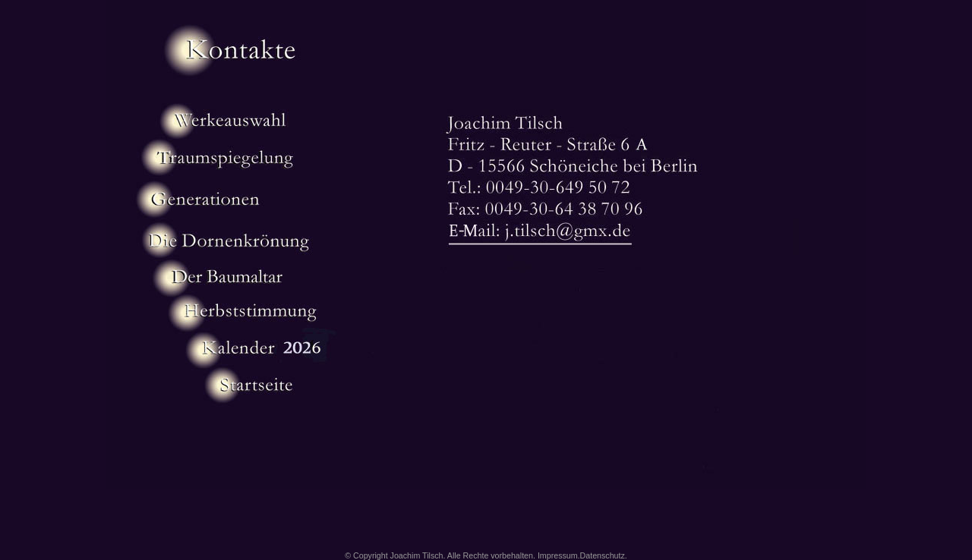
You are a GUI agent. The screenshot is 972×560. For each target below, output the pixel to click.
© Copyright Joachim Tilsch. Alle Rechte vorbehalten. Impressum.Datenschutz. (486, 555)
